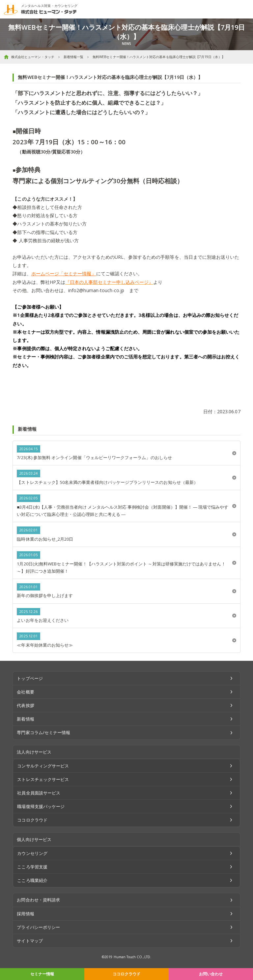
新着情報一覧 (73, 57)
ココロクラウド (126, 974)
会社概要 (25, 692)
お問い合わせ (211, 974)
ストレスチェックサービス (43, 779)
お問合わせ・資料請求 (38, 900)
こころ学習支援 (32, 867)
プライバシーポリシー (38, 927)
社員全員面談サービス (39, 793)
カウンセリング (32, 853)
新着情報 (25, 719)
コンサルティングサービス (43, 766)
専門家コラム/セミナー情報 (43, 732)
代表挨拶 (25, 705)
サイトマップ (30, 941)
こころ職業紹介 (32, 880)
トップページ (30, 678)
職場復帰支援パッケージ (41, 806)
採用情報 (25, 914)
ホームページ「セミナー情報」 (64, 273)
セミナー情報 (42, 974)
